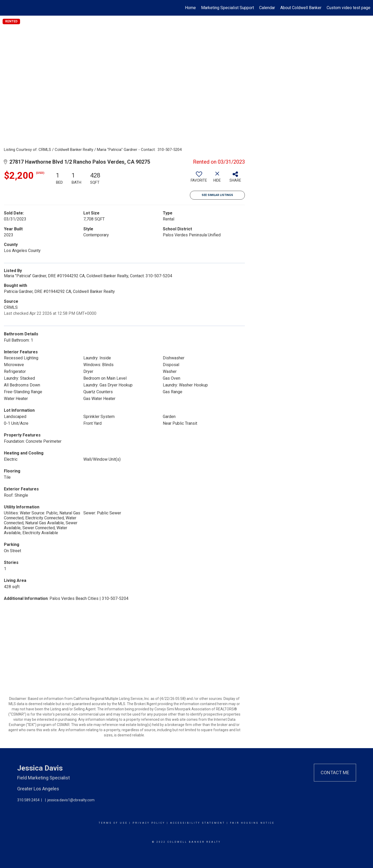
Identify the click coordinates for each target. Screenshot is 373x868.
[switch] (199, 179)
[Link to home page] (7, 8)
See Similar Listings (217, 195)
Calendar (267, 8)
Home (190, 8)
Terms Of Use (113, 823)
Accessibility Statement (198, 823)
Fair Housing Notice (252, 823)
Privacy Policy (149, 823)
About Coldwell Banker (301, 8)
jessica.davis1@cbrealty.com (71, 800)
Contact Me (335, 772)
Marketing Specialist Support (228, 8)
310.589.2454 (28, 800)
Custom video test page (349, 8)
